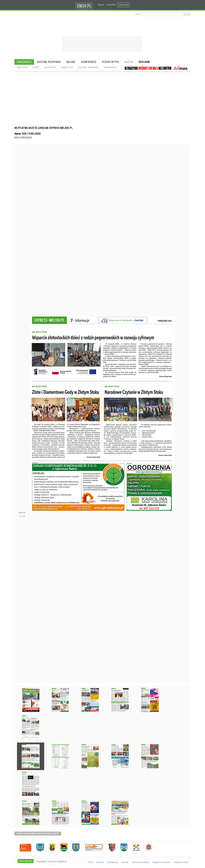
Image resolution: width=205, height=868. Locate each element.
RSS (91, 862)
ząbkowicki (123, 5)
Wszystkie (22, 67)
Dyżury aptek (110, 62)
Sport (36, 67)
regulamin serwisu (161, 862)
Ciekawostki (110, 67)
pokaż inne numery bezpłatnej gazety (38, 834)
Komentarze (89, 62)
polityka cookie (181, 862)
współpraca (113, 862)
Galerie (71, 62)
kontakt (125, 862)
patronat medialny (140, 862)
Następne (22, 601)
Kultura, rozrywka (49, 62)
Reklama (144, 62)
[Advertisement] (102, 101)
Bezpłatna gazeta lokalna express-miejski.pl (43, 128)
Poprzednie (22, 236)
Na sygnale (50, 67)
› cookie (138, 14)
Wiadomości (24, 62)
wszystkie (111, 5)
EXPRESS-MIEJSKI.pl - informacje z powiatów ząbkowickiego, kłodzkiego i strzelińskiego (45, 5)
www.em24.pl (85, 5)
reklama (100, 862)
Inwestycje (67, 67)
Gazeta (129, 62)
